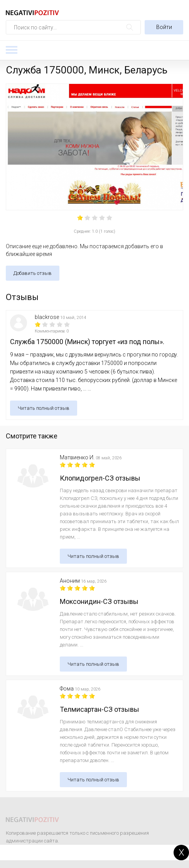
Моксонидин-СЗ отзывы (99, 601)
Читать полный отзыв (44, 408)
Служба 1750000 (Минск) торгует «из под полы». (87, 342)
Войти (164, 27)
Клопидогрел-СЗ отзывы (100, 478)
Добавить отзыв (33, 273)
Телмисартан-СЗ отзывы (100, 709)
